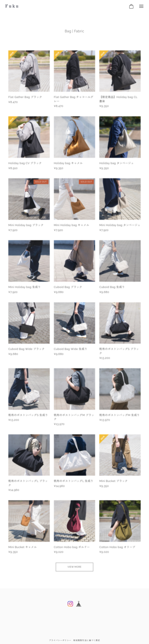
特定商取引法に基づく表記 (87, 640)
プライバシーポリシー (60, 640)
